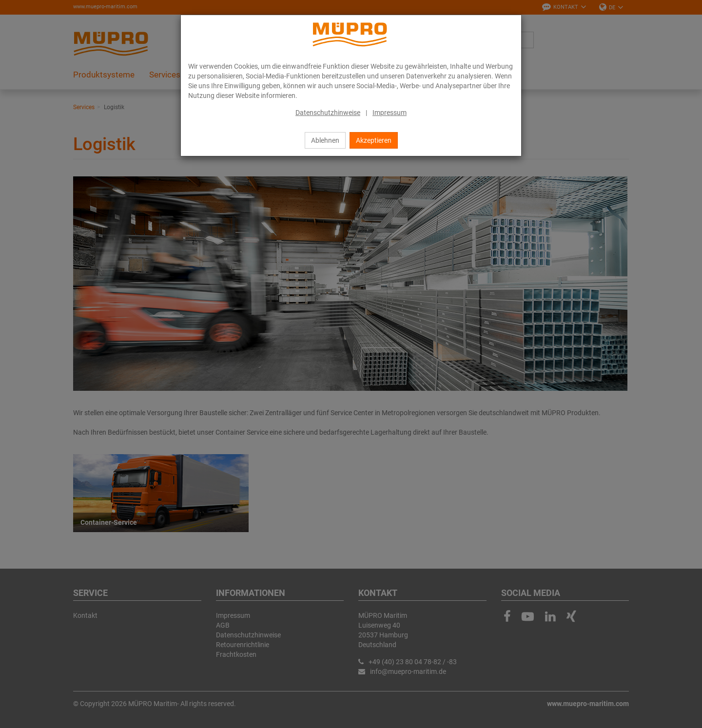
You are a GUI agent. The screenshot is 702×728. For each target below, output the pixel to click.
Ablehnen (325, 140)
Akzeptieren (374, 140)
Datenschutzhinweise (328, 113)
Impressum (390, 113)
